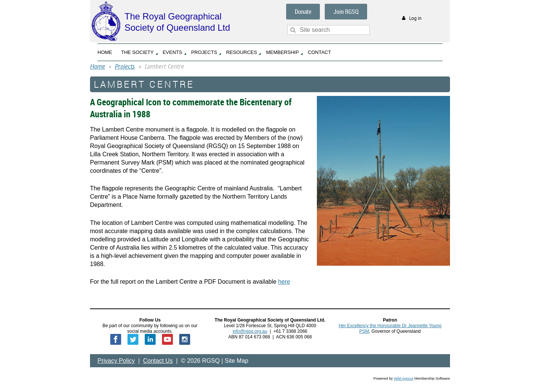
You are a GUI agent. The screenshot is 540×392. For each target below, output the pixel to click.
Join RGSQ (346, 12)
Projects (125, 66)
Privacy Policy (116, 361)
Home (97, 66)
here (284, 282)
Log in (415, 18)
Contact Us (158, 361)
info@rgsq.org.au (250, 331)
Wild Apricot (403, 378)
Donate (303, 12)
